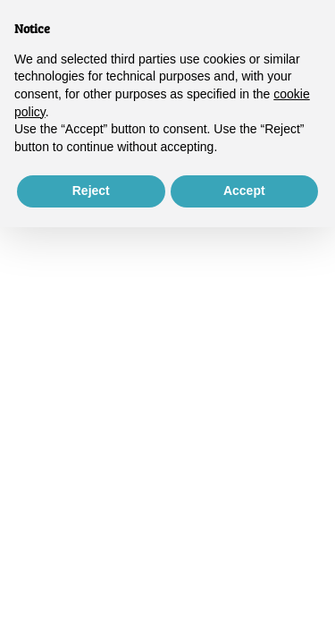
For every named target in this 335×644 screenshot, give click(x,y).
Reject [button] (91, 191)
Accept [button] (244, 191)
